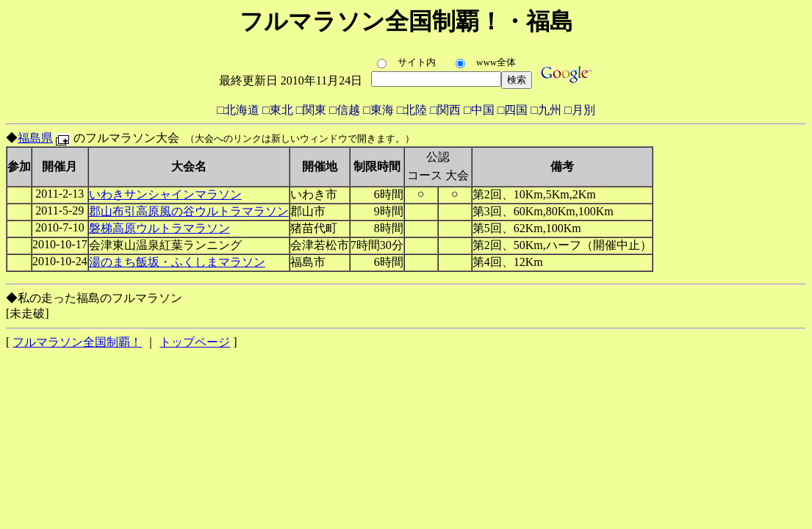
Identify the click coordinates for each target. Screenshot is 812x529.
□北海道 (238, 110)
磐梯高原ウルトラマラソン (159, 228)
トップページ (195, 342)
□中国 (479, 110)
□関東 (312, 110)
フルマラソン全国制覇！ (77, 342)
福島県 (35, 138)
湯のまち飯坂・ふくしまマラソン (177, 262)
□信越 (345, 110)
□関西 (445, 110)
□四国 (513, 110)
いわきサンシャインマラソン (165, 194)
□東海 (378, 110)
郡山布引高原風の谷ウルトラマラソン (189, 211)
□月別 (580, 110)
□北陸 (412, 110)
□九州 (546, 110)
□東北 (278, 110)
